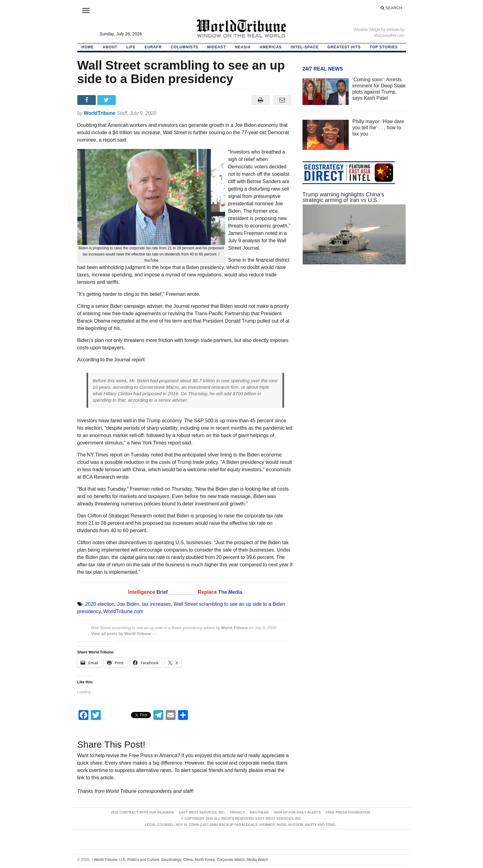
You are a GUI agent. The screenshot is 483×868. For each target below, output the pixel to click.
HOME (88, 47)
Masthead (259, 812)
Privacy (237, 812)
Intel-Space (305, 47)
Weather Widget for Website (377, 30)
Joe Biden (128, 604)
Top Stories (384, 47)
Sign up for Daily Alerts (297, 812)
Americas (271, 47)
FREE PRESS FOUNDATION (348, 812)
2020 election (100, 604)
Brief (163, 592)
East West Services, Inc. (202, 812)
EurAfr (153, 47)
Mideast (217, 47)
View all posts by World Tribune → (124, 634)
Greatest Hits (344, 47)
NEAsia (243, 47)
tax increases (156, 604)
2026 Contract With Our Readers (142, 812)
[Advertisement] (354, 328)
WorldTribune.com (124, 611)
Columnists (184, 47)
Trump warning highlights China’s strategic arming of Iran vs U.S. (343, 197)
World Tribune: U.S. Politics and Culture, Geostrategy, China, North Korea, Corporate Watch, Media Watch (180, 860)
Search (392, 8)
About (110, 47)
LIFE (131, 47)
